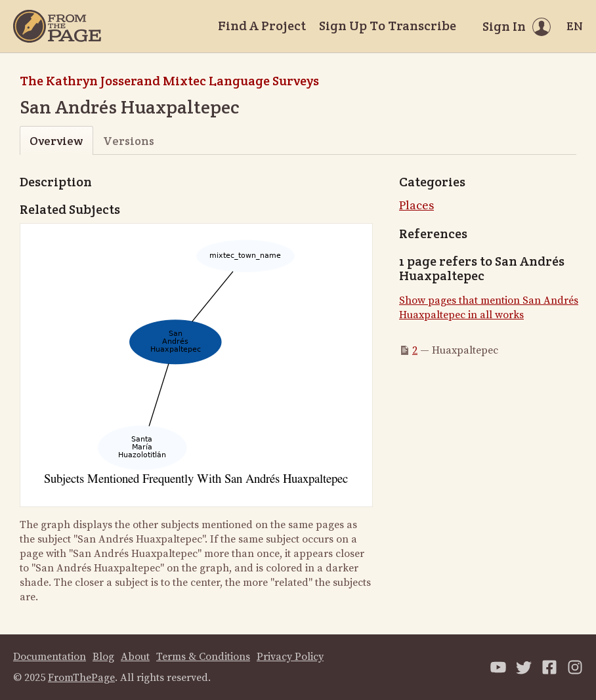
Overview (56, 141)
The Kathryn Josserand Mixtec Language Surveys (169, 81)
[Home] (57, 26)
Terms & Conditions (203, 657)
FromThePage (81, 678)
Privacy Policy (290, 657)
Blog (103, 657)
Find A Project (262, 26)
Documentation (50, 657)
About (135, 657)
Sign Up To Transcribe (388, 26)
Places (416, 206)
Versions (129, 141)
